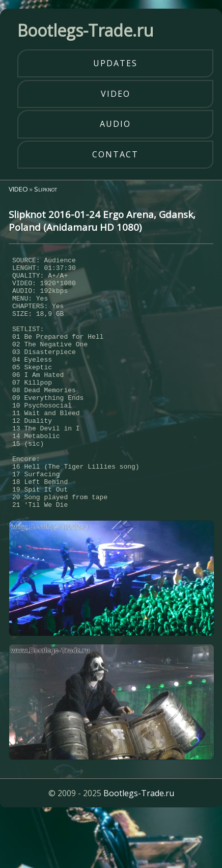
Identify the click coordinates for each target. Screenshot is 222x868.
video (116, 94)
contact (115, 154)
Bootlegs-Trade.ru (139, 845)
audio (115, 124)
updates (115, 63)
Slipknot (46, 189)
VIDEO (18, 189)
